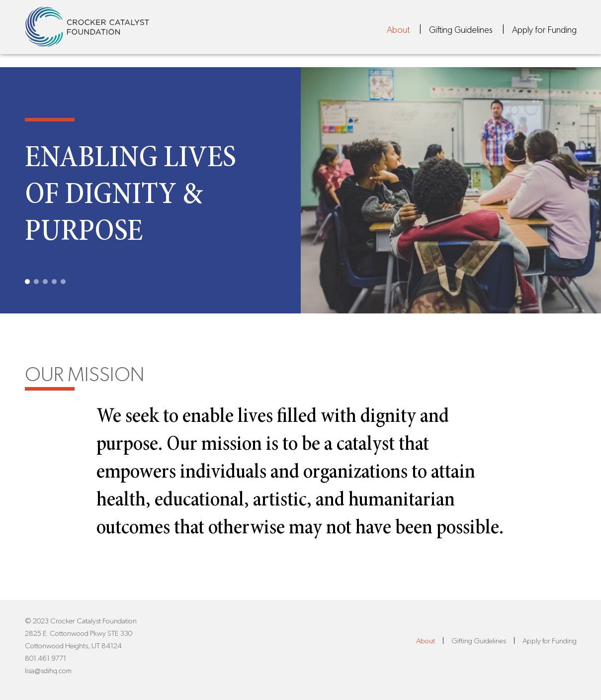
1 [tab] (27, 282)
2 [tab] (36, 282)
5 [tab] (63, 282)
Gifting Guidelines (461, 34)
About (398, 34)
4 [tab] (54, 282)
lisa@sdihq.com (48, 671)
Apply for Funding (544, 34)
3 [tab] (45, 282)
